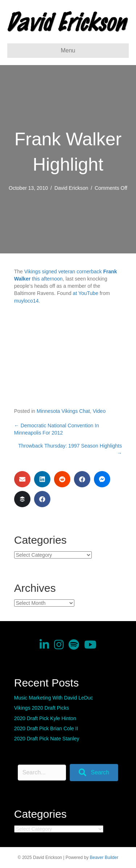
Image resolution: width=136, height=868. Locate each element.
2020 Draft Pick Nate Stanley (47, 739)
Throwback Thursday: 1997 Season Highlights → (70, 449)
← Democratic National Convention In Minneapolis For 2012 (57, 429)
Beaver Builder (104, 858)
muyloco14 (26, 301)
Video (99, 411)
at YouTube (86, 293)
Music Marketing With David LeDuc (54, 698)
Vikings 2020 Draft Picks (42, 708)
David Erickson (71, 188)
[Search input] (42, 773)
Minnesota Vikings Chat (63, 411)
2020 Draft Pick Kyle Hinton (45, 718)
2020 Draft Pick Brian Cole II (46, 728)
